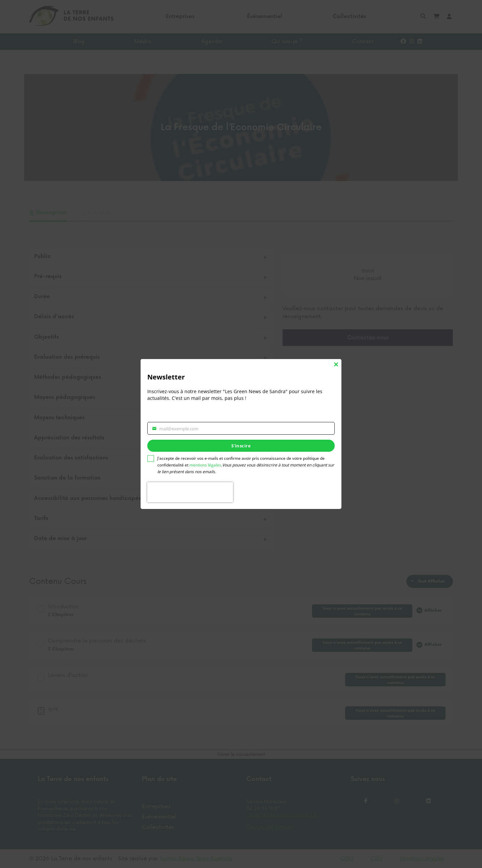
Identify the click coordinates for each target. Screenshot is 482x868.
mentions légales (205, 465)
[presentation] (190, 492)
